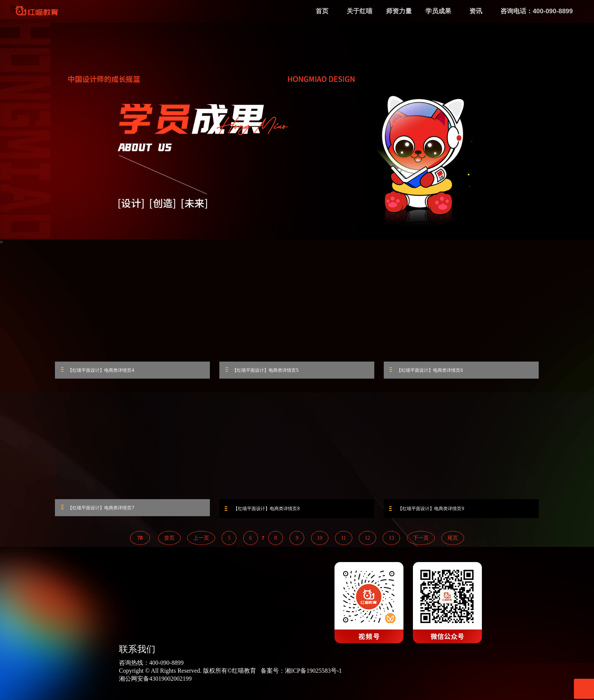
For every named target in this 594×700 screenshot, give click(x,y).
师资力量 (399, 11)
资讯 (476, 11)
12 (367, 540)
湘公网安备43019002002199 (155, 680)
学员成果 (438, 11)
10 (320, 540)
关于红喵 (360, 11)
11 (343, 540)
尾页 (453, 540)
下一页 (421, 540)
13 (391, 540)
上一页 (201, 540)
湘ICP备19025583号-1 (313, 673)
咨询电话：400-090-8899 (537, 11)
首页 (169, 540)
